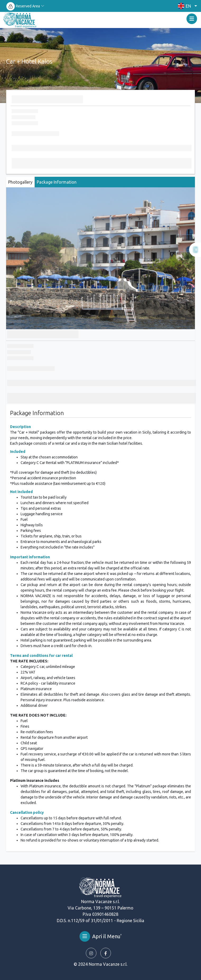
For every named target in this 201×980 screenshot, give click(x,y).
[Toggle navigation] (192, 19)
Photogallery (20, 182)
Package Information (57, 182)
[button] (186, 6)
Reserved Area (28, 6)
